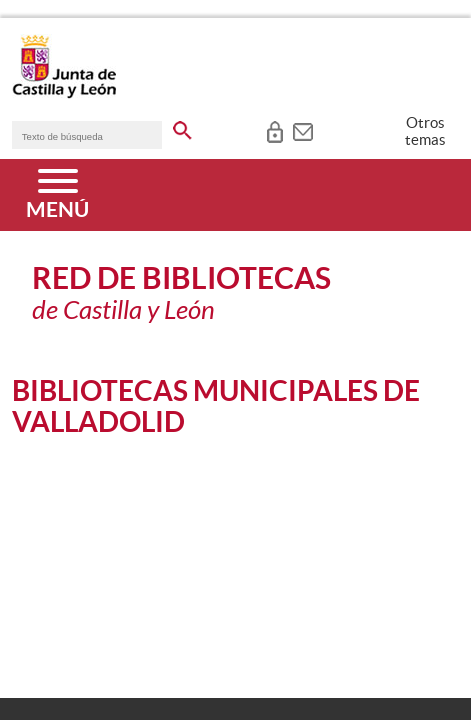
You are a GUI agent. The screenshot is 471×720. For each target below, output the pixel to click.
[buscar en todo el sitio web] (182, 127)
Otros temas (425, 131)
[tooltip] (274, 130)
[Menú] (57, 195)
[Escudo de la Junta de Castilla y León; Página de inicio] (64, 94)
